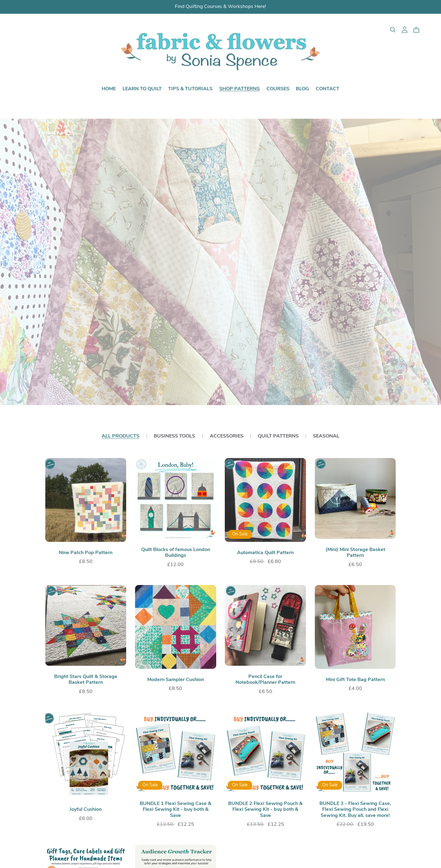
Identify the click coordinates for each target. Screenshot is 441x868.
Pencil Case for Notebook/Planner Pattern (265, 680)
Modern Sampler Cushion (176, 680)
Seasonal (326, 436)
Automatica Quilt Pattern (265, 553)
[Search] (393, 30)
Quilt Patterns (278, 436)
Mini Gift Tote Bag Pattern (355, 680)
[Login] (405, 30)
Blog (302, 89)
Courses (278, 89)
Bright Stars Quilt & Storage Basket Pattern (86, 680)
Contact (328, 89)
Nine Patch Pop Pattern (86, 553)
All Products (121, 436)
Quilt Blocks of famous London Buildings (176, 553)
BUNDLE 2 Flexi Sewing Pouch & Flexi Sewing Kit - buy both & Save (265, 810)
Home (109, 89)
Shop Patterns (239, 89)
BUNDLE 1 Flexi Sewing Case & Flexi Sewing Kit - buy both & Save (175, 810)
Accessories (227, 436)
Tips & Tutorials (190, 89)
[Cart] (419, 30)
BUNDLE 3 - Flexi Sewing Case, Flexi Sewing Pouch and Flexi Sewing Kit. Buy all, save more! (355, 810)
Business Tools (174, 436)
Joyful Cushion (86, 810)
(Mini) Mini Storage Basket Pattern (355, 553)
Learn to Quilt (142, 89)
